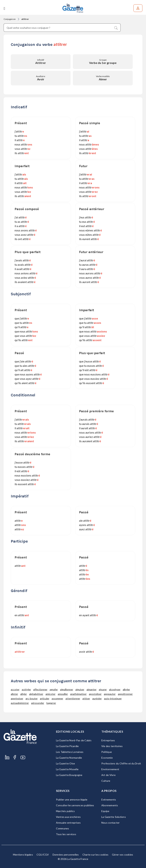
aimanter (92, 689)
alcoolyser (115, 689)
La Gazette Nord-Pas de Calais (74, 740)
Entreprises (108, 740)
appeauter (110, 694)
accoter (15, 689)
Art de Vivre (108, 775)
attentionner (73, 698)
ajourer (103, 689)
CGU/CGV (43, 855)
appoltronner (125, 694)
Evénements (109, 800)
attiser (86, 698)
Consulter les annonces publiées (75, 805)
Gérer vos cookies (123, 855)
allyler (24, 694)
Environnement (110, 769)
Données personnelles (66, 855)
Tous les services (66, 834)
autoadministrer (20, 703)
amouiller (63, 694)
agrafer (54, 689)
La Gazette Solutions (114, 817)
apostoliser (95, 694)
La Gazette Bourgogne (69, 775)
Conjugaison (10, 19)
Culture (106, 781)
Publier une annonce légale (72, 800)
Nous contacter (111, 823)
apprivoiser (17, 698)
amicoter (50, 694)
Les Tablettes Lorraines (70, 752)
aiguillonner (67, 689)
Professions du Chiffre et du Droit (121, 763)
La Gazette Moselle (67, 769)
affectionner (40, 689)
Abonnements (110, 805)
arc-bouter (32, 698)
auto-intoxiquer (113, 698)
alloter (14, 694)
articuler (45, 698)
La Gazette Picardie (67, 746)
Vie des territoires (112, 746)
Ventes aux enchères (68, 817)
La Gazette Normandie (69, 758)
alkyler (126, 689)
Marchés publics (65, 811)
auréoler (97, 698)
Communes (63, 828)
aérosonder (38, 703)
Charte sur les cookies (96, 855)
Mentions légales (23, 855)
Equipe (105, 811)
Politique (107, 752)
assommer (57, 698)
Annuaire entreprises (68, 823)
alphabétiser (36, 694)
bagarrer (51, 703)
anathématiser (78, 694)
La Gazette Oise (66, 763)
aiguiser (80, 689)
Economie (107, 758)
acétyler (26, 689)
